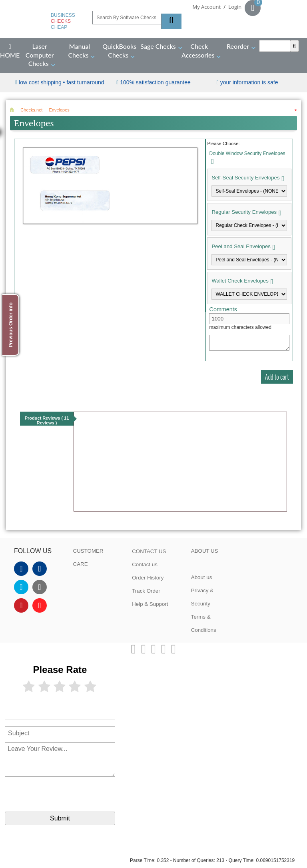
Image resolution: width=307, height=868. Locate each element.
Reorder (238, 46)
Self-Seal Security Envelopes (245, 178)
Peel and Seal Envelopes (241, 246)
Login (235, 7)
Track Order (146, 591)
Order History (148, 578)
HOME (10, 51)
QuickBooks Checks (119, 51)
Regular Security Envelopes (244, 212)
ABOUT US (205, 551)
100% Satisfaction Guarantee (155, 82)
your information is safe (249, 82)
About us (202, 577)
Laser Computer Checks (40, 55)
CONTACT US (149, 551)
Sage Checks (158, 46)
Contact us (145, 564)
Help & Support (150, 604)
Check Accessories (198, 51)
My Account (206, 7)
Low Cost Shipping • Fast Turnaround (61, 82)
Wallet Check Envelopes (240, 281)
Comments (223, 309)
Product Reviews (47, 420)
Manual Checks (79, 51)
